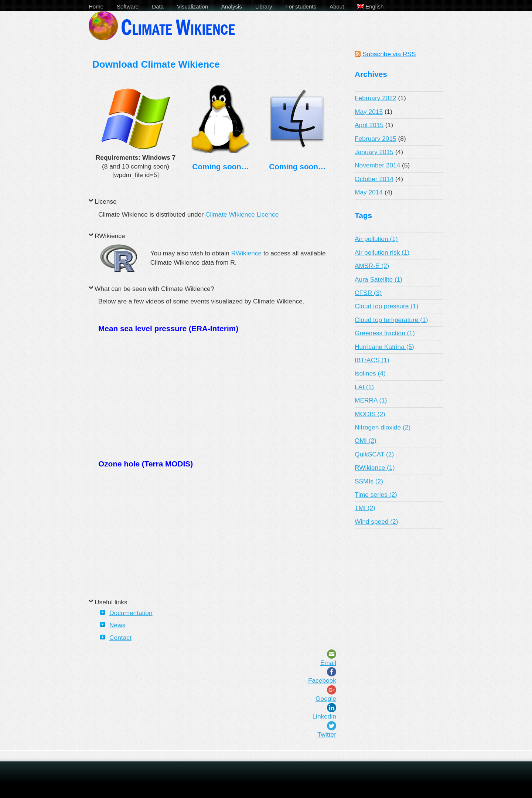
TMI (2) (365, 508)
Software (128, 6)
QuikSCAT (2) (374, 454)
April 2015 (369, 125)
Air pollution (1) (376, 239)
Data (158, 6)
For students (301, 6)
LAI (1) (364, 387)
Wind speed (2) (376, 522)
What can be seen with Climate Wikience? (154, 289)
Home (96, 6)
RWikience (110, 236)
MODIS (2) (370, 414)
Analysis (232, 6)
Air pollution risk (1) (382, 252)
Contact (120, 638)
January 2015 (374, 152)
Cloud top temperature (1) (391, 320)
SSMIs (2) (369, 481)
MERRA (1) (371, 400)
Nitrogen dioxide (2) (383, 427)
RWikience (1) (375, 468)
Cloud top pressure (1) (386, 306)
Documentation (131, 613)
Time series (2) (376, 495)
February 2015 (376, 139)
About (337, 6)
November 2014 (377, 165)
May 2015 (369, 112)
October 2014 (374, 179)
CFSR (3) (368, 293)
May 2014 (369, 192)
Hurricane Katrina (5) (384, 347)
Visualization (192, 6)
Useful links (111, 602)
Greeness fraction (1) (385, 333)
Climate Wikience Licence (242, 214)
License (106, 201)
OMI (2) (366, 441)
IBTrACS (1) (372, 360)
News (117, 625)
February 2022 (376, 98)
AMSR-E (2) (372, 266)
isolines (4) (370, 373)
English (370, 6)
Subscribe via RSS (389, 54)
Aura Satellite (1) (378, 279)
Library (264, 6)
